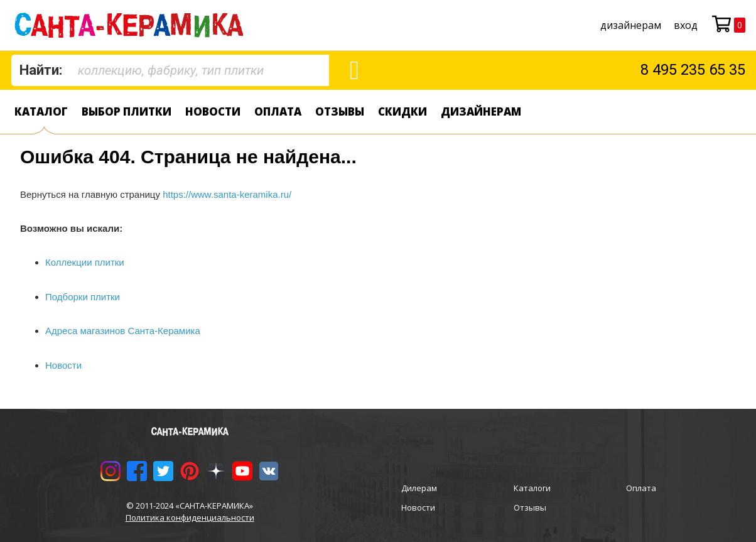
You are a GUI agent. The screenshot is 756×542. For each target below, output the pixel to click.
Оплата (278, 111)
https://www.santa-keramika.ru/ (227, 194)
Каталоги (532, 488)
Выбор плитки (127, 111)
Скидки (402, 111)
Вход (686, 25)
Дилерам (419, 488)
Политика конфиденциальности (190, 518)
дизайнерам (631, 25)
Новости (213, 111)
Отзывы (340, 111)
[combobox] (170, 70)
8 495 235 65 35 (693, 70)
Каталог (41, 111)
